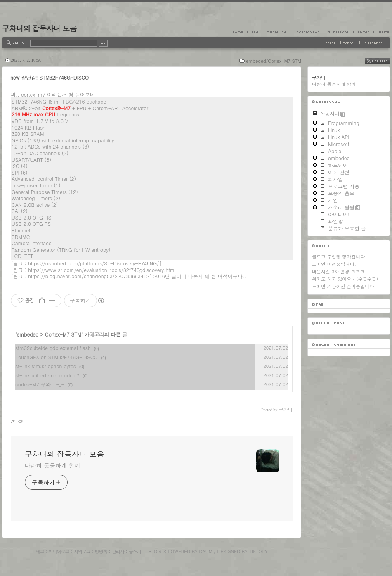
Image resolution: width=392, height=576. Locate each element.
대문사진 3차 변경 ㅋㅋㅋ (338, 271)
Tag (255, 32)
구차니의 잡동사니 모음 (39, 28)
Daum (206, 551)
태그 (40, 551)
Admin (363, 32)
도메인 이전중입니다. (334, 264)
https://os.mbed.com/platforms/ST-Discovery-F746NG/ (93, 263)
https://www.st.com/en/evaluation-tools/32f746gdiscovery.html (102, 270)
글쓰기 (135, 551)
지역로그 (82, 551)
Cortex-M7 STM (63, 334)
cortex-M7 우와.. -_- (40, 384)
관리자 (118, 551)
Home (240, 32)
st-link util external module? (47, 375)
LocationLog (307, 32)
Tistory (259, 551)
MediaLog (276, 32)
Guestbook (338, 32)
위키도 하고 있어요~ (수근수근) (345, 279)
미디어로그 (59, 551)
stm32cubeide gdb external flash (53, 348)
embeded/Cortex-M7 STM (274, 61)
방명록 (101, 551)
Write (382, 32)
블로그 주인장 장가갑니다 (338, 257)
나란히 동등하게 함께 (52, 465)
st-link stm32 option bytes (46, 366)
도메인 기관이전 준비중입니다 (343, 286)
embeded (28, 334)
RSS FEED (384, 61)
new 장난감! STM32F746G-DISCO (50, 77)
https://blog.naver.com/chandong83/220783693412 (89, 276)
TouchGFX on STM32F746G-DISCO (56, 357)
